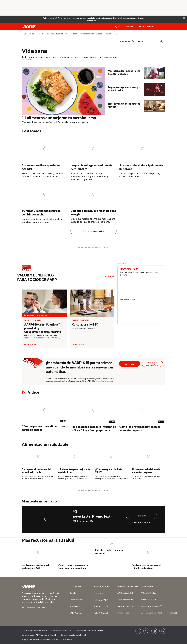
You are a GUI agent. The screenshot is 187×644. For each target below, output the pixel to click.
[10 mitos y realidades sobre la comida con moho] (45, 202)
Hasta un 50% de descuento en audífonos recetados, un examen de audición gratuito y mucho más (42, 337)
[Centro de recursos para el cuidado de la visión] (148, 556)
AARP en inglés (127, 41)
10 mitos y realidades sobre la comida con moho (41, 213)
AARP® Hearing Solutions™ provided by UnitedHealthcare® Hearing (43, 328)
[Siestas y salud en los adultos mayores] (137, 106)
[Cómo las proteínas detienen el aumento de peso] (142, 414)
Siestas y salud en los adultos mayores (124, 105)
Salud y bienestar (33, 320)
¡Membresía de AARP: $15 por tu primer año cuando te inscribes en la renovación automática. (79, 367)
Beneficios (129, 27)
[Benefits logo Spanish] (27, 271)
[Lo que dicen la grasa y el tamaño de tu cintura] (93, 158)
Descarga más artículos (93, 231)
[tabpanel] (142, 41)
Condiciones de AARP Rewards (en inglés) (39, 635)
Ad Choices (68, 639)
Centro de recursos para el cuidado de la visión (146, 567)
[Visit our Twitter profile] (146, 631)
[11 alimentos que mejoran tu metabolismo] (65, 95)
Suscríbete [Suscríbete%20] (141, 516)
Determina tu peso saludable (84, 328)
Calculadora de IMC (85, 324)
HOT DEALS (127, 269)
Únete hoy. (109, 381)
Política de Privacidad (141, 522)
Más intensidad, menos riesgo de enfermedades (124, 72)
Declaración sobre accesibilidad (90, 630)
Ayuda (118, 27)
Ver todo (109, 276)
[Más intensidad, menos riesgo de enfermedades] (137, 73)
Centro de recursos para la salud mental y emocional (73, 567)
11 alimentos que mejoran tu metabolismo (59, 118)
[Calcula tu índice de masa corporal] (112, 549)
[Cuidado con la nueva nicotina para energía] (93, 202)
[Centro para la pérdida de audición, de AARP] (39, 556)
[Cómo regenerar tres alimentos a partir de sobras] (45, 414)
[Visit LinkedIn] (162, 631)
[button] (184, 18)
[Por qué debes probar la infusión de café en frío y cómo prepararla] (93, 414)
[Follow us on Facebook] (138, 631)
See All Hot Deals (127, 299)
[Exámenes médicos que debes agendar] (45, 157)
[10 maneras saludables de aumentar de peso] (148, 463)
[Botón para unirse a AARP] (130, 364)
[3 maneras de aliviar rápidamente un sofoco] (142, 157)
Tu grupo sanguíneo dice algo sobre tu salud (124, 89)
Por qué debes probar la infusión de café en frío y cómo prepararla (93, 428)
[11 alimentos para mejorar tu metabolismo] (75, 463)
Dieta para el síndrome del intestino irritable (36, 471)
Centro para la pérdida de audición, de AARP (36, 566)
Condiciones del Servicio (61, 630)
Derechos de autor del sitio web (74, 635)
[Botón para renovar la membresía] (152, 364)
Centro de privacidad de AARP (34, 630)
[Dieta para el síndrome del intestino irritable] (39, 463)
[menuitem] (24, 35)
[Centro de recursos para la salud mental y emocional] (75, 556)
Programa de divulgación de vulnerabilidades (40, 639)
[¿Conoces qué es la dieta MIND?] (112, 463)
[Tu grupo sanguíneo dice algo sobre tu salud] (137, 89)
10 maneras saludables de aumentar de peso (146, 471)
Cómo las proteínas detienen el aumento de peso (140, 428)
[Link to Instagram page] (154, 631)
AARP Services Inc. (101, 606)
